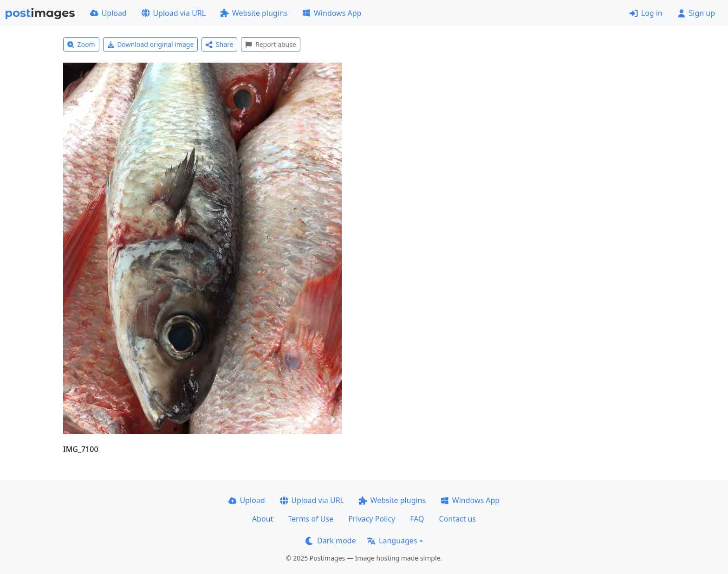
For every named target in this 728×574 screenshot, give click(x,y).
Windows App (332, 13)
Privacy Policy (372, 519)
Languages (392, 541)
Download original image (151, 44)
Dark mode (331, 541)
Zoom (81, 44)
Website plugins (254, 13)
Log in (646, 13)
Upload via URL (174, 13)
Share (219, 44)
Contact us (458, 519)
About (263, 519)
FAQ (417, 519)
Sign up (696, 13)
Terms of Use (311, 519)
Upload (108, 13)
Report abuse (270, 44)
